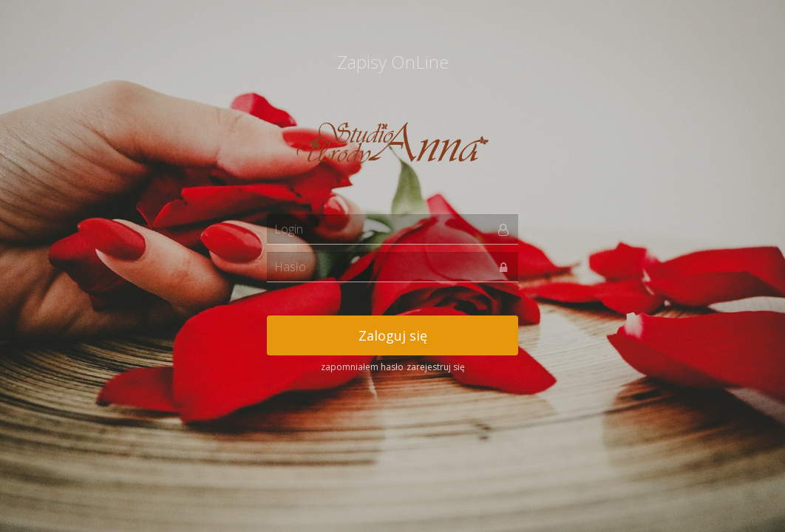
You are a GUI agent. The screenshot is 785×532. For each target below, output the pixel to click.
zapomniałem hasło (362, 367)
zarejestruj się (436, 367)
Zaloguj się (393, 335)
